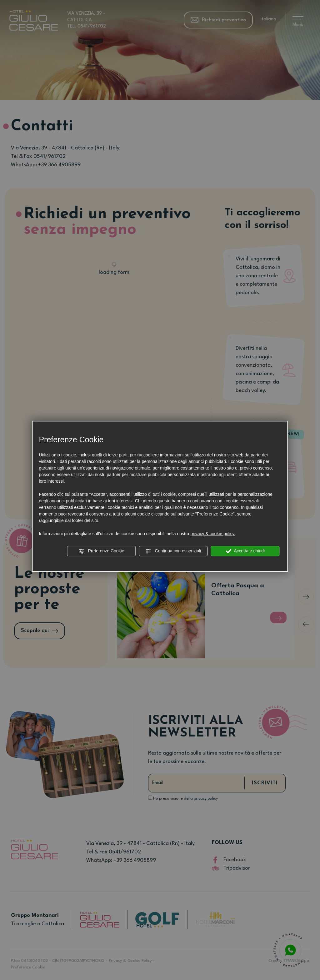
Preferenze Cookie (102, 551)
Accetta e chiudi (245, 551)
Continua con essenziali (173, 551)
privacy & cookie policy (212, 534)
